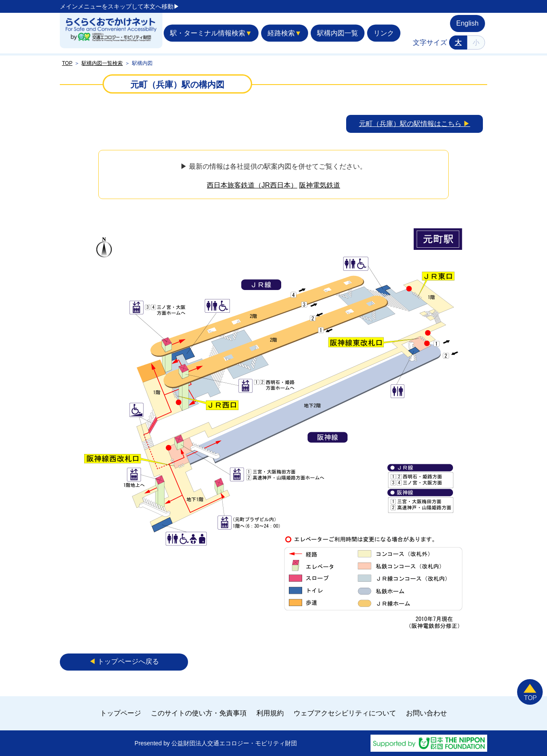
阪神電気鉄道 (320, 185)
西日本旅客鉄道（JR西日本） (252, 185)
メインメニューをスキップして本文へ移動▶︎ (120, 6)
